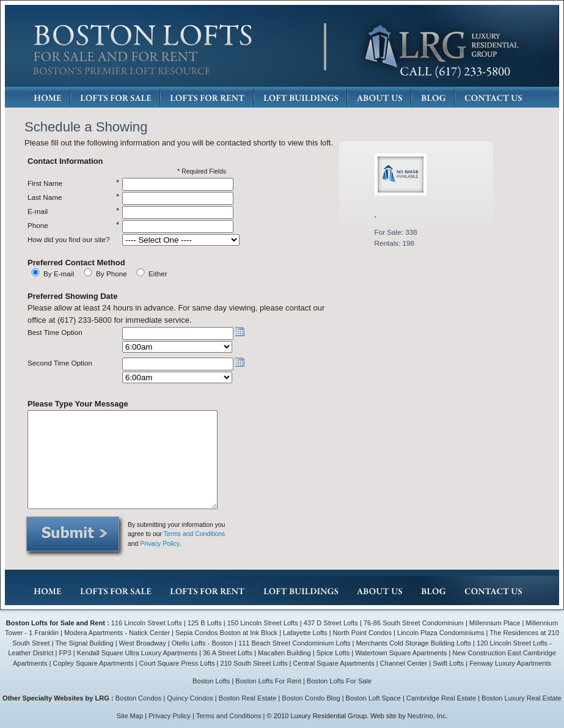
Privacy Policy (159, 544)
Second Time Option (60, 363)
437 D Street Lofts (331, 623)
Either (158, 274)
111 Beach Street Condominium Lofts (295, 643)
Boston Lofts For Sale (339, 681)
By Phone (112, 274)
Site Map (130, 716)
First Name (45, 183)
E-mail (38, 211)
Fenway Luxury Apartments (510, 663)
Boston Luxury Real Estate (522, 698)
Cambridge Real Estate (441, 698)
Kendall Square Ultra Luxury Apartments (137, 653)
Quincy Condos (190, 698)
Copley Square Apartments (93, 663)
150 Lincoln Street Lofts (263, 623)
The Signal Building (84, 643)
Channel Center (404, 663)
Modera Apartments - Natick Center (117, 633)
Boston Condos (139, 698)
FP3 (66, 653)
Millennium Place (495, 623)
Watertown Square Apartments (401, 653)
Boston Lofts (211, 681)
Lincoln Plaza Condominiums (441, 633)
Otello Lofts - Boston (203, 643)
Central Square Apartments (334, 663)
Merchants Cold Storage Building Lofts (414, 643)
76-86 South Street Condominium (414, 623)
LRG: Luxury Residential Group (441, 47)
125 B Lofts (205, 623)
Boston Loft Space (373, 698)
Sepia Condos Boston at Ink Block (226, 633)
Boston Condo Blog (311, 698)
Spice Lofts (333, 653)
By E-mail (59, 274)
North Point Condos (362, 633)
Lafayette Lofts (305, 633)
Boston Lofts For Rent (268, 681)
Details (403, 263)
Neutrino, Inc (427, 716)
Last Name (45, 197)
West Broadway (143, 643)
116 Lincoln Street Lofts (147, 623)
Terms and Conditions (195, 534)
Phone (38, 225)
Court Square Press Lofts (177, 663)
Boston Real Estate (248, 698)
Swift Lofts (448, 663)
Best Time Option (55, 332)
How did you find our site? (68, 239)
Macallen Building (284, 653)
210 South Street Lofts (254, 663)
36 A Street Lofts (228, 653)
